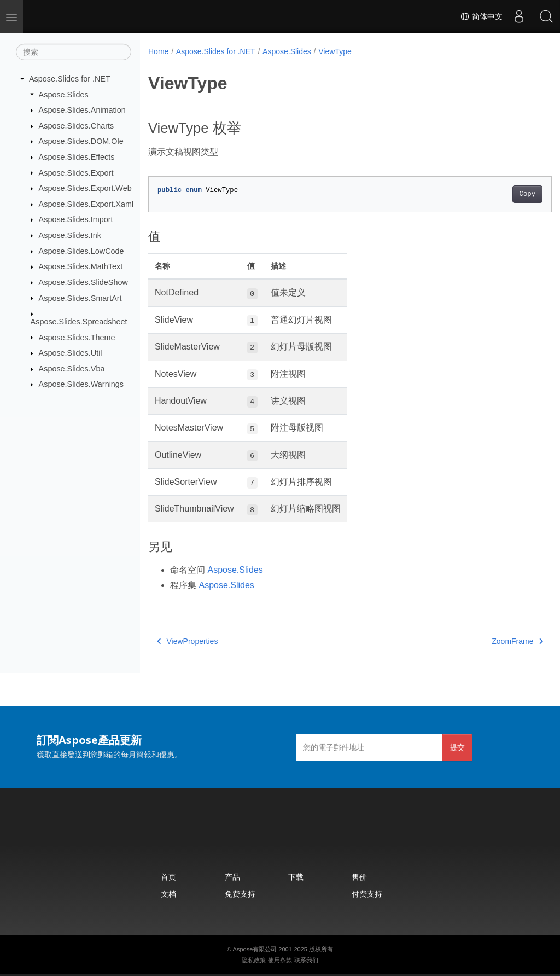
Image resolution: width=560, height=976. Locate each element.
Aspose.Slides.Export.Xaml (86, 204)
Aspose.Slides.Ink (70, 235)
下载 (296, 877)
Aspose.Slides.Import (76, 219)
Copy (499, 194)
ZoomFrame (489, 641)
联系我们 (306, 960)
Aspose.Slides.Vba (72, 369)
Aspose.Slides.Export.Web (85, 188)
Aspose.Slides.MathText (81, 266)
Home (158, 51)
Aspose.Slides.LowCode (81, 251)
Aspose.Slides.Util (71, 353)
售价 (359, 877)
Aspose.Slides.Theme (77, 337)
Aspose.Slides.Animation (82, 110)
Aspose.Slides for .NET (70, 79)
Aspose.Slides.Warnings (81, 384)
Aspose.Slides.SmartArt (80, 298)
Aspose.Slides (64, 94)
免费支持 (240, 894)
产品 (232, 877)
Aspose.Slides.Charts (77, 126)
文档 (168, 894)
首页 (168, 877)
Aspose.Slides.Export (76, 172)
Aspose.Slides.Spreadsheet (79, 322)
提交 (457, 747)
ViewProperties (187, 641)
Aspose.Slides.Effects (77, 157)
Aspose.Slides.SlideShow (83, 282)
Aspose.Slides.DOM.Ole (81, 141)
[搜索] (74, 52)
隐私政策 (254, 960)
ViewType (335, 51)
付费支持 (367, 894)
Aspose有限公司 (255, 949)
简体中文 (481, 16)
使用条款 (280, 960)
